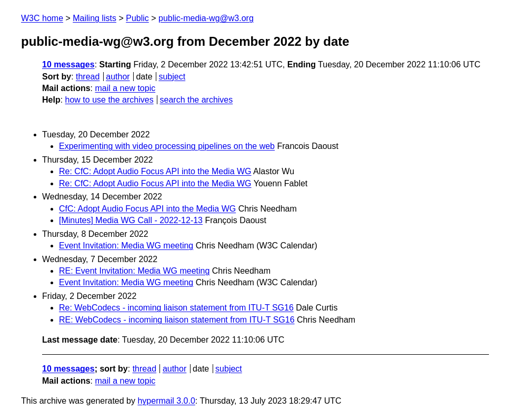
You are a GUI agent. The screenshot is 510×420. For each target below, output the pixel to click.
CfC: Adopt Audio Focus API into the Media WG (147, 209)
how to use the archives (109, 100)
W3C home (42, 18)
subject (172, 77)
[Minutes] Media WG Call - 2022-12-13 (131, 220)
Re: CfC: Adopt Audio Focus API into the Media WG (155, 171)
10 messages (68, 64)
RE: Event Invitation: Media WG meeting (134, 271)
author (118, 77)
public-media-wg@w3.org (206, 18)
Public (137, 18)
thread (88, 77)
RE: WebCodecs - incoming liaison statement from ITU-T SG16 (177, 320)
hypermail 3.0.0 (166, 401)
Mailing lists (94, 18)
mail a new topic (125, 88)
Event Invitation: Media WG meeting (126, 246)
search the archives (197, 100)
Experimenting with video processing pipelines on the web (167, 146)
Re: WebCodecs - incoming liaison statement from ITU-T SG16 (176, 308)
